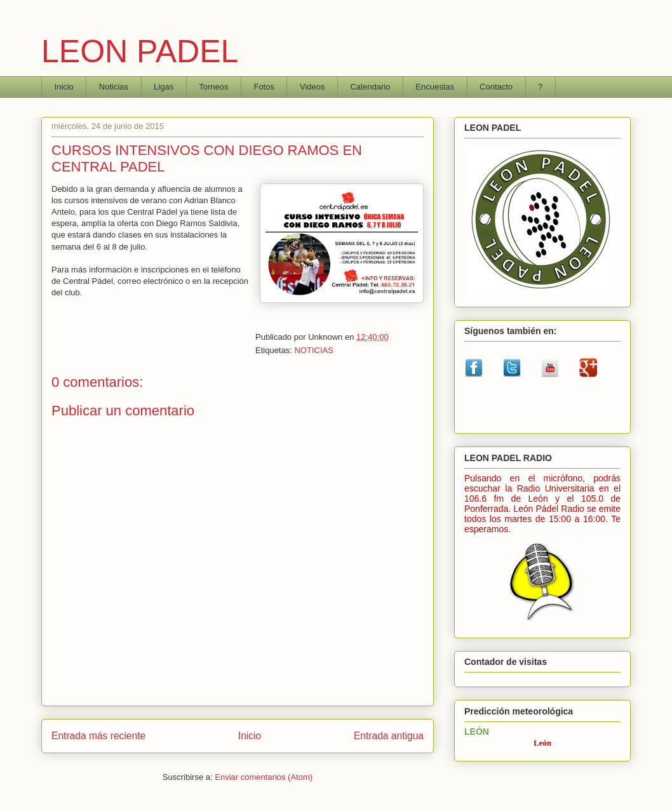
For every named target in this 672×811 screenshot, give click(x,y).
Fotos (264, 87)
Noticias (114, 87)
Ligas (164, 87)
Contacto (496, 87)
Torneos (213, 87)
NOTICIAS (313, 350)
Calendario (370, 87)
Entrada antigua (389, 736)
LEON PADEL (140, 51)
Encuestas (435, 87)
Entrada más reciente (98, 736)
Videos (312, 87)
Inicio (64, 87)
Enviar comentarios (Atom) (264, 777)
